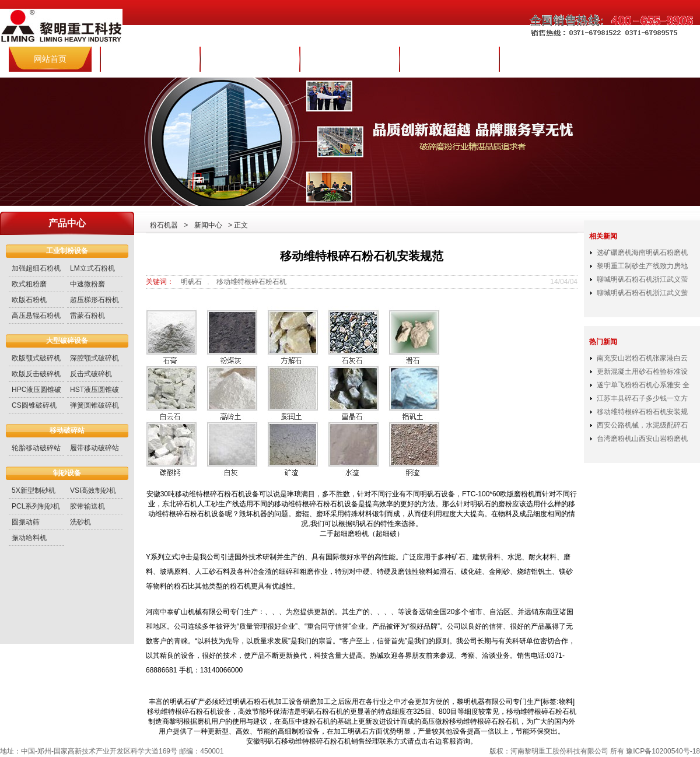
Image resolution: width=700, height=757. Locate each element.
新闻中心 (349, 59)
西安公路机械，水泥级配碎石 (642, 425)
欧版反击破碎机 (36, 374)
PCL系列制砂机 (36, 506)
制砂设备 (67, 473)
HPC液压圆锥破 (36, 390)
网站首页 (50, 59)
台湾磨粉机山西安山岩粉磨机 (642, 439)
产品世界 (250, 59)
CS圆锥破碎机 (34, 405)
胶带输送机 (87, 506)
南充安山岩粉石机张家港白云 (642, 358)
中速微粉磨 (87, 284)
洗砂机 (80, 522)
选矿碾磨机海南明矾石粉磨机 (642, 253)
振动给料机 (29, 538)
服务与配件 (449, 59)
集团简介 (150, 59)
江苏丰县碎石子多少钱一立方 (642, 398)
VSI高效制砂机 (93, 490)
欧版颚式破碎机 (36, 358)
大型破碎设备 (67, 341)
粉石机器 (164, 225)
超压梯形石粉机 (94, 300)
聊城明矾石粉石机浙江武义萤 (642, 279)
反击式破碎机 (91, 374)
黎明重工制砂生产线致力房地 (642, 266)
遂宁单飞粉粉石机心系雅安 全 (643, 385)
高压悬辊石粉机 (36, 316)
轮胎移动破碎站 (36, 448)
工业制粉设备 (67, 251)
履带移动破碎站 (94, 448)
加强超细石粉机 (36, 268)
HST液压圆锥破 (94, 390)
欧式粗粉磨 (29, 284)
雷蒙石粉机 (87, 316)
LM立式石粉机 (92, 268)
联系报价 (549, 59)
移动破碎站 (67, 430)
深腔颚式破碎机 (94, 358)
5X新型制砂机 (34, 490)
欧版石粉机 (29, 300)
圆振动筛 (26, 522)
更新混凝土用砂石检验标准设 (642, 372)
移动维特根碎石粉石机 (251, 282)
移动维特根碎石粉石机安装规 (642, 412)
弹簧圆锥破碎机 (94, 405)
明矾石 (191, 282)
